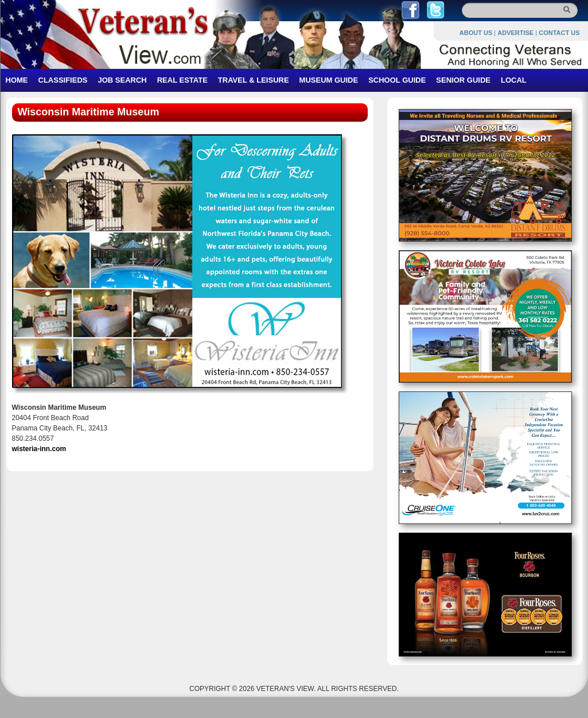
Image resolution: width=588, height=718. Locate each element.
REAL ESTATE (182, 80)
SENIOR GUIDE (463, 80)
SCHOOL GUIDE (397, 80)
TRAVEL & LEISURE (254, 80)
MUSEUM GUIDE (329, 80)
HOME (17, 80)
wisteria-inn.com (39, 449)
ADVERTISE (515, 33)
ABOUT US (476, 33)
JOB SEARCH (122, 80)
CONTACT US (559, 33)
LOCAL (514, 80)
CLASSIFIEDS (63, 80)
